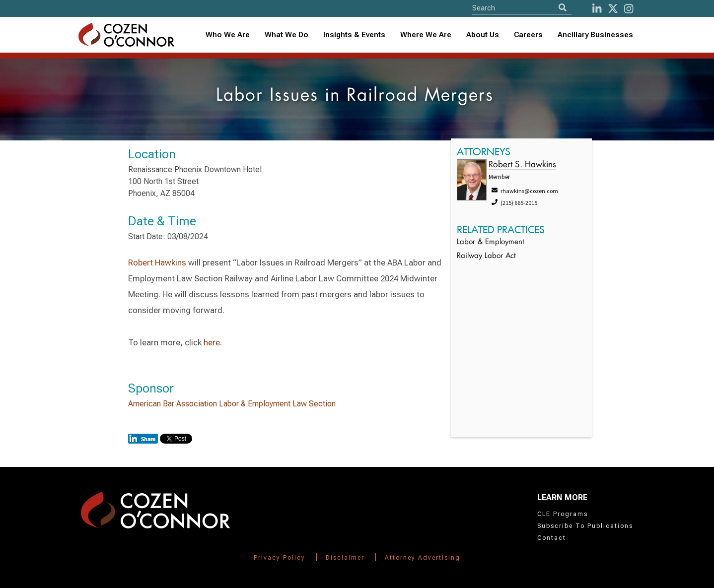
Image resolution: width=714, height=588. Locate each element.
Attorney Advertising (423, 558)
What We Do (286, 35)
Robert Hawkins (157, 262)
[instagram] (629, 9)
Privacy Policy (280, 558)
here (212, 342)
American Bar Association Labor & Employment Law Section (232, 404)
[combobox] (354, 35)
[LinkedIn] (597, 9)
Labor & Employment (491, 242)
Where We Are (426, 35)
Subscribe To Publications (585, 526)
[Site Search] (522, 8)
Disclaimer (345, 558)
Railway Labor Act (486, 256)
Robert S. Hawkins (522, 165)
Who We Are (228, 35)
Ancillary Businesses (595, 35)
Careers (528, 35)
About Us (483, 35)
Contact (552, 538)
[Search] (563, 8)
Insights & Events (354, 35)
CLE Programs (563, 514)
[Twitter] (613, 9)
